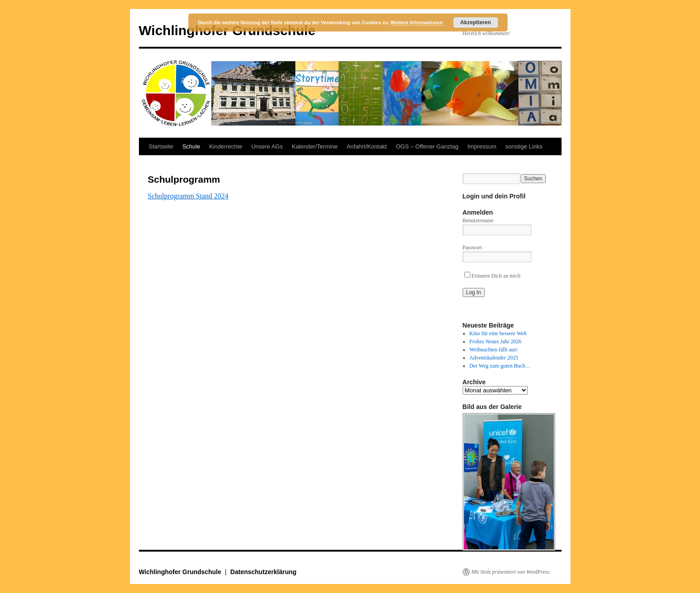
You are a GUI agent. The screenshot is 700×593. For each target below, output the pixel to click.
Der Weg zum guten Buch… (500, 366)
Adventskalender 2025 (494, 358)
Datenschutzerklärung (263, 572)
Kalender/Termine (315, 146)
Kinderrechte (226, 146)
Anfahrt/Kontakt (367, 146)
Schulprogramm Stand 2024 (188, 196)
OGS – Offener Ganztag (427, 146)
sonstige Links (524, 146)
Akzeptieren (476, 22)
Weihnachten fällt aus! (494, 350)
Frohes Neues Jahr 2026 (495, 341)
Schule (191, 146)
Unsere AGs (267, 146)
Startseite (161, 146)
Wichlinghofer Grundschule (181, 572)
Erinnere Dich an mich (493, 276)
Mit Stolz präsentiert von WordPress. (511, 572)
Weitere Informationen (417, 22)
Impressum (482, 146)
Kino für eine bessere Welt (498, 333)
